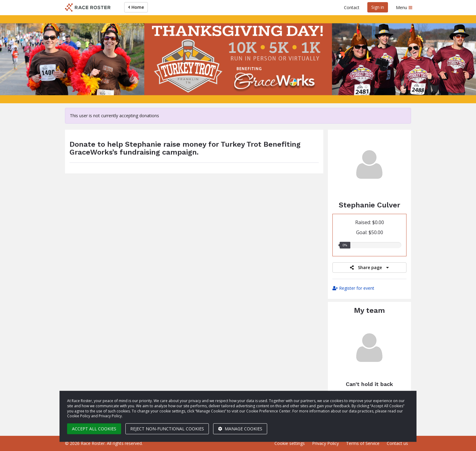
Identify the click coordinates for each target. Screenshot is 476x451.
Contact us (397, 443)
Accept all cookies (94, 429)
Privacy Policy (325, 443)
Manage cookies (240, 429)
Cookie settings (290, 443)
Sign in (378, 7)
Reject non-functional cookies (167, 429)
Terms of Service (363, 443)
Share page (369, 267)
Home (136, 7)
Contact (352, 7)
